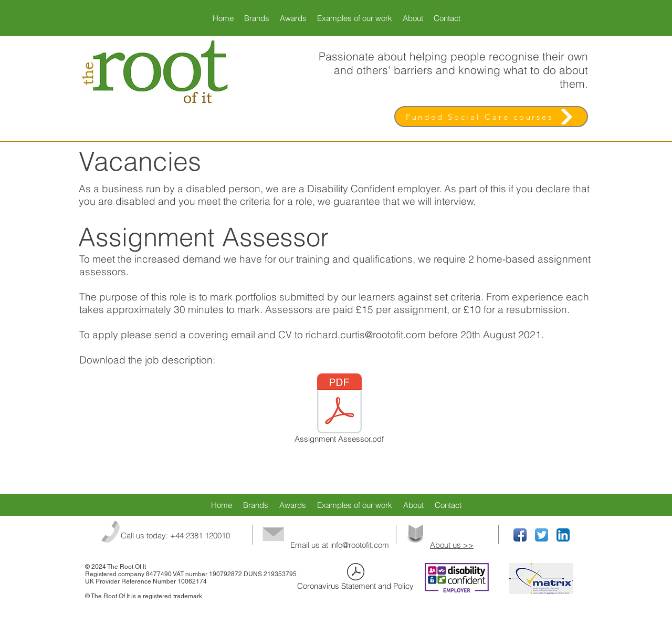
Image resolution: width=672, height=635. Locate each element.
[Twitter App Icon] (542, 535)
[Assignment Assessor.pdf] (339, 410)
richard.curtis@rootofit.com (366, 335)
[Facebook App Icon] (520, 535)
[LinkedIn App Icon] (563, 535)
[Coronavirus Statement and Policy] (355, 579)
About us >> (452, 545)
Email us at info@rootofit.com (340, 545)
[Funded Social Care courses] (491, 117)
